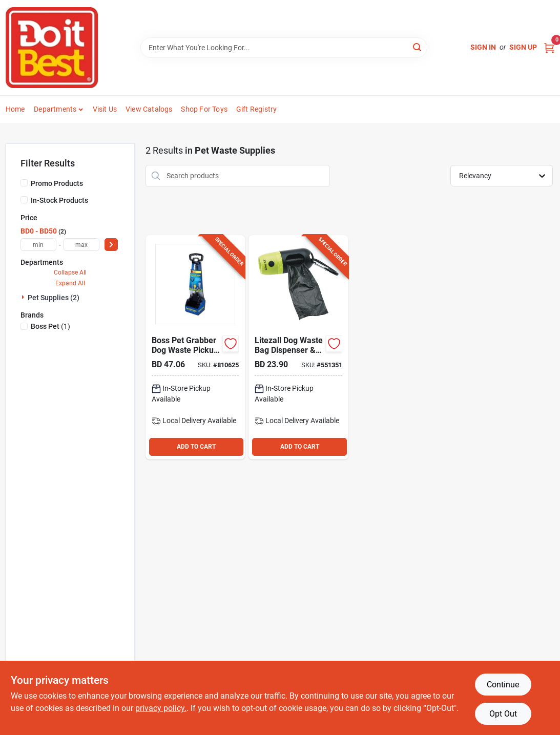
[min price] (38, 245)
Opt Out (503, 714)
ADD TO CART (196, 447)
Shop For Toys (204, 109)
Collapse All (70, 272)
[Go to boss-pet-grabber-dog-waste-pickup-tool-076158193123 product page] (195, 347)
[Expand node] (24, 297)
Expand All (70, 283)
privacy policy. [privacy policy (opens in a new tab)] (161, 708)
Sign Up (523, 47)
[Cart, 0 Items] (549, 47)
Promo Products (57, 183)
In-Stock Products (59, 200)
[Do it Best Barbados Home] (52, 48)
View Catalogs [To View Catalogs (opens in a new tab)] (149, 109)
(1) (50, 326)
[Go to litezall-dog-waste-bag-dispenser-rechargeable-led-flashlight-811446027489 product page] (298, 347)
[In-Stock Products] (24, 200)
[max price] (81, 245)
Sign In (483, 47)
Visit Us (105, 109)
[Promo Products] (24, 183)
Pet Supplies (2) (54, 298)
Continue (503, 685)
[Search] (418, 47)
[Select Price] (111, 245)
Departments (55, 109)
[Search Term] (284, 48)
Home (15, 109)
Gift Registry (257, 109)
